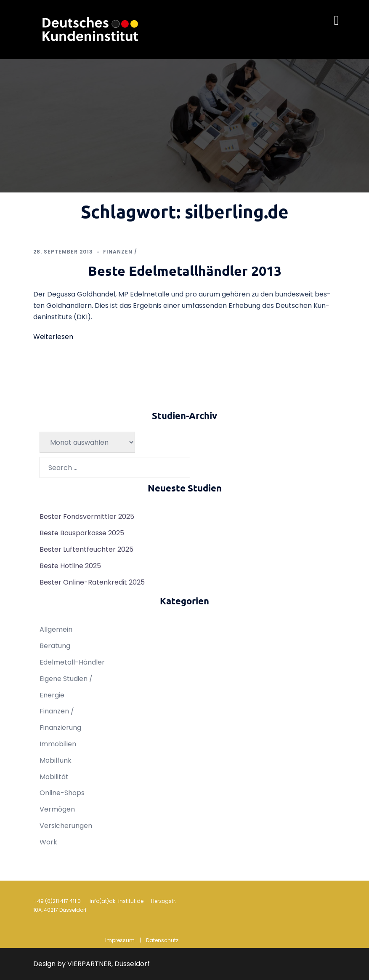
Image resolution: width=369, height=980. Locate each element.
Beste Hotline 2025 (70, 566)
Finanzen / (120, 252)
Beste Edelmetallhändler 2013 (185, 271)
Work (48, 842)
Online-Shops (62, 793)
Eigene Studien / (66, 679)
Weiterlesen (53, 337)
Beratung (55, 646)
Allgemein (56, 629)
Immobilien (58, 744)
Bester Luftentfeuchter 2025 (86, 549)
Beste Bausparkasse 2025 (82, 533)
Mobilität (54, 777)
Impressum (120, 940)
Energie (52, 695)
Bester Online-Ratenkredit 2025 (92, 582)
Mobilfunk (56, 760)
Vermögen (57, 809)
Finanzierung (60, 728)
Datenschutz (162, 940)
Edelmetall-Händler (72, 662)
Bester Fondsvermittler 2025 (87, 517)
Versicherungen (66, 826)
